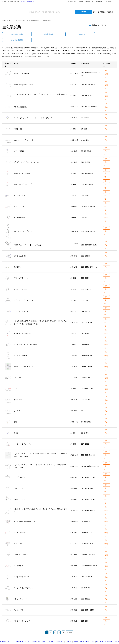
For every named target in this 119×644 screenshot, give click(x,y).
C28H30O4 (85, 272)
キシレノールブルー (21, 283)
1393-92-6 (73, 405)
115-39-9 (73, 167)
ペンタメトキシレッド (22, 615)
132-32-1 (73, 339)
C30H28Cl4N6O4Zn (88, 449)
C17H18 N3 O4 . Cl (88, 493)
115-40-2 (73, 178)
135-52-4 (73, 383)
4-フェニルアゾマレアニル (23, 527)
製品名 (66, 639)
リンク (27, 636)
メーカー (68, 636)
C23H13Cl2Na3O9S (88, 549)
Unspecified (85, 134)
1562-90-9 (73, 493)
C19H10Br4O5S (87, 167)
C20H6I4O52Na (87, 538)
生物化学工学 (34, 21)
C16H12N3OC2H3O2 (89, 101)
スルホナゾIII (18, 604)
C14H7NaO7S (86, 305)
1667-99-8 (73, 549)
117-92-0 (73, 189)
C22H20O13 (85, 372)
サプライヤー (85, 636)
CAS (92, 636)
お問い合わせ (19, 636)
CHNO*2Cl (88, 200)
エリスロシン (18, 538)
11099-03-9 (74, 134)
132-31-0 (73, 328)
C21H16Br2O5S (87, 178)
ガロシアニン (18, 482)
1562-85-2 (73, 482)
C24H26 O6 (85, 615)
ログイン (23, 2)
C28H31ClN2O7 (87, 316)
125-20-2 (73, 272)
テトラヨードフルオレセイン (24, 516)
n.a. (82, 405)
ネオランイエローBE (21, 68)
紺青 (15, 416)
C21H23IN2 (85, 189)
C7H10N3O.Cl (86, 145)
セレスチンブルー (20, 493)
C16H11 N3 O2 (86, 527)
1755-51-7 (73, 615)
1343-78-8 (73, 372)
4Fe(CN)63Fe (86, 416)
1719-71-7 (73, 582)
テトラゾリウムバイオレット (24, 582)
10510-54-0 (74, 101)
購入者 (88, 2)
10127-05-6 (74, 68)
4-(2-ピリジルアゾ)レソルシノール (26, 156)
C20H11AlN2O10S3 (88, 505)
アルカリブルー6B (20, 350)
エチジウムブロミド (21, 250)
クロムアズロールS (21, 549)
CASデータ (109, 636)
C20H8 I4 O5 (86, 516)
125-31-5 (73, 283)
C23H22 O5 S (86, 283)
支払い (10, 636)
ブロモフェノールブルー (23, 167)
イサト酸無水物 (19, 212)
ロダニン (17, 427)
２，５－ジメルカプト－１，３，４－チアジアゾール (33, 112)
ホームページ (72, 2)
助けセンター (36, 636)
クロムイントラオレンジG (23, 79)
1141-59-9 (73, 156)
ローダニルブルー (20, 471)
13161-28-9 (74, 316)
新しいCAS (100, 636)
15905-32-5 (74, 516)
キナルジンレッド (20, 189)
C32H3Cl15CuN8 (87, 361)
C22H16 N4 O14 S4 (88, 604)
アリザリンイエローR (21, 571)
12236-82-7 (74, 225)
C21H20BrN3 (86, 250)
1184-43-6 (73, 200)
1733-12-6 (73, 593)
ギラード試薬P (19, 145)
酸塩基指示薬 (26, 34)
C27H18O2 (85, 438)
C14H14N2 (85, 339)
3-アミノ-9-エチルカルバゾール (25, 339)
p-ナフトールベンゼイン (22, 438)
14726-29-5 (74, 460)
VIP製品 (76, 636)
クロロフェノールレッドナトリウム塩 (27, 239)
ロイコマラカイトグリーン (23, 294)
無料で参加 (30, 2)
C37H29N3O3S (87, 350)
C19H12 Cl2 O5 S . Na (89, 239)
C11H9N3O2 (86, 156)
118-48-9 (73, 212)
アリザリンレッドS (21, 305)
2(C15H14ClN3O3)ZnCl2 (90, 460)
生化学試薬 (47, 21)
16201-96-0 (74, 527)
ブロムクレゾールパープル (23, 178)
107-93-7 (73, 123)
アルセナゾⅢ (18, 560)
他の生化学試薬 (59, 34)
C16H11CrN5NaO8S (88, 79)
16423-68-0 (74, 538)
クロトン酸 (18, 123)
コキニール (18, 372)
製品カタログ (21, 21)
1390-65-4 (73, 394)
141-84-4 (73, 427)
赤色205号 (17, 261)
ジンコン (17, 383)
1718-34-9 (73, 571)
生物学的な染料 (10, 34)
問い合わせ (106, 65)
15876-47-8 (74, 505)
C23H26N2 (85, 294)
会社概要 (3, 636)
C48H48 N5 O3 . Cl (88, 471)
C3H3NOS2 (85, 427)
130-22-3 (73, 305)
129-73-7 (73, 294)
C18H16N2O (86, 328)
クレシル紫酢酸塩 (20, 101)
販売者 (81, 2)
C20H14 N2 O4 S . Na (89, 261)
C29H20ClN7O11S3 (88, 225)
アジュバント (42, 34)
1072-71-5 (73, 112)
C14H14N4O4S (87, 90)
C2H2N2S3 (85, 112)
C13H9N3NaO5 (87, 571)
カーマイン (18, 394)
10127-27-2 (74, 79)
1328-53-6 (73, 361)
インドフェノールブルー (23, 328)
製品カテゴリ (57, 639)
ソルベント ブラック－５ (23, 134)
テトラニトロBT (20, 200)
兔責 (44, 636)
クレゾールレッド (20, 593)
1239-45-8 (73, 250)
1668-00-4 (73, 560)
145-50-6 (73, 438)
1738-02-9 (73, 604)
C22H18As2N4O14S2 (89, 560)
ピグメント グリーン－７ (23, 361)
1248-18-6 (73, 261)
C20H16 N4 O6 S (87, 383)
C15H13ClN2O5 (87, 482)
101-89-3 (73, 90)
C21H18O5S (85, 593)
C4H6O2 (84, 123)
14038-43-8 (74, 416)
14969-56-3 (74, 471)
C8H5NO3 (85, 212)
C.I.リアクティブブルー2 (23, 225)
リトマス (17, 405)
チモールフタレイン (21, 272)
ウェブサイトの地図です (55, 636)
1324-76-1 (73, 350)
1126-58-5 (73, 145)
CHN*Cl (86, 582)
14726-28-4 (74, 449)
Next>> (70, 626)
